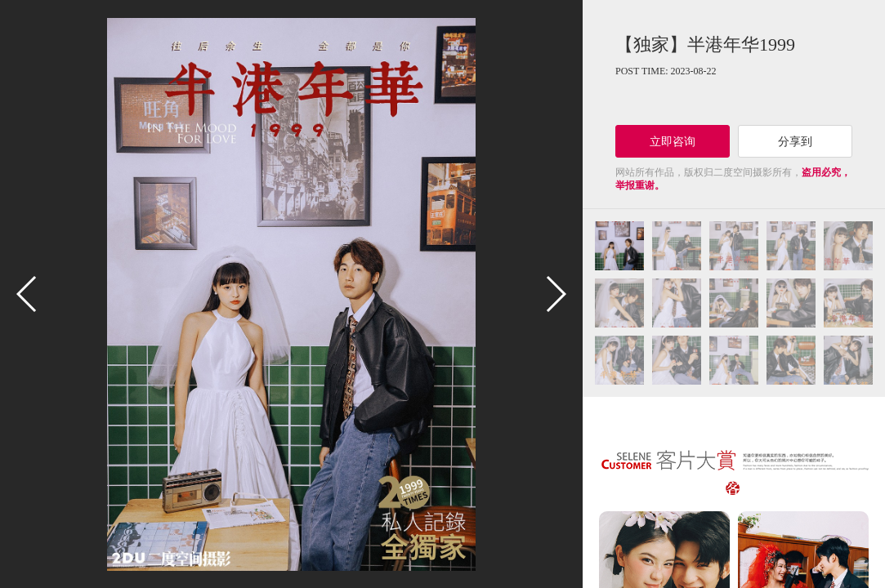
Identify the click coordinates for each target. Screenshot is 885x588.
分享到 (795, 141)
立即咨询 (673, 141)
